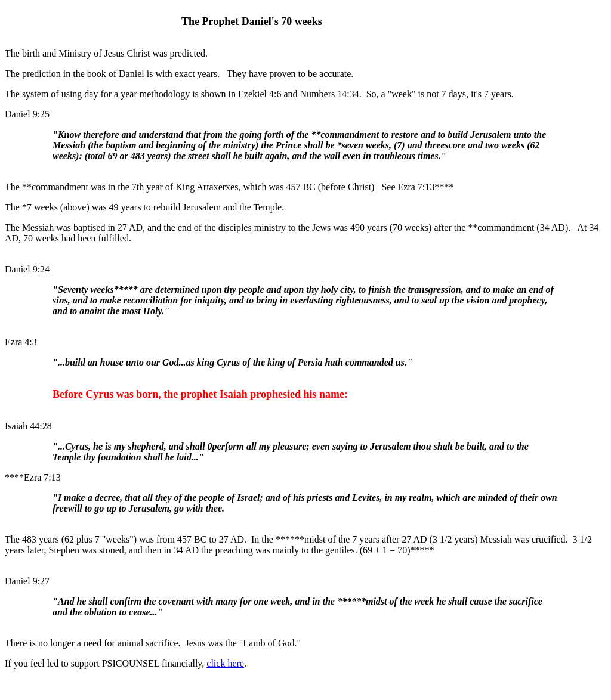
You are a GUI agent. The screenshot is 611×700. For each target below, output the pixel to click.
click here (225, 663)
